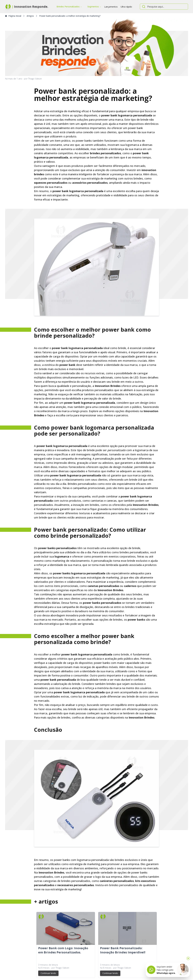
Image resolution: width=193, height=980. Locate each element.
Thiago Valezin (35, 79)
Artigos (30, 16)
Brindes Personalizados (69, 7)
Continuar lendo (48, 973)
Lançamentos (111, 7)
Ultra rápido (126, 7)
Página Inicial (13, 16)
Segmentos (94, 7)
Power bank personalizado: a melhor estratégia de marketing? (70, 16)
